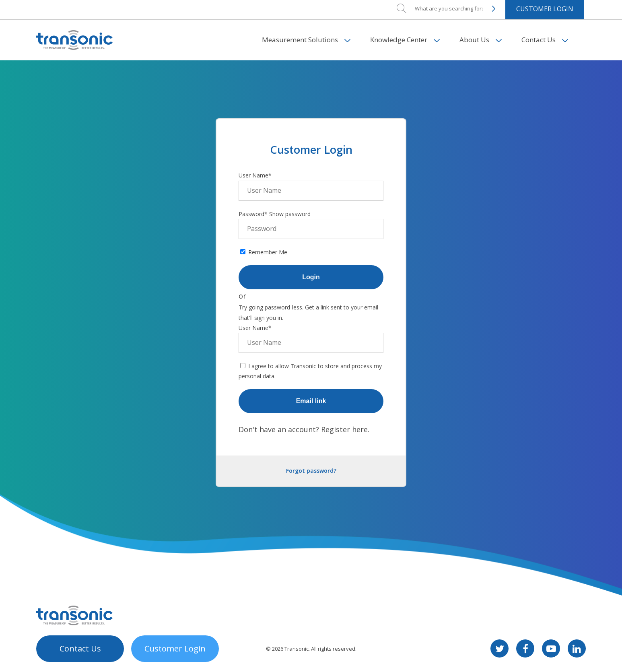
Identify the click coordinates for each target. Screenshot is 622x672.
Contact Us (80, 648)
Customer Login (175, 648)
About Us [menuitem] (474, 20)
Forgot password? (311, 471)
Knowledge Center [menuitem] (399, 20)
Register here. (345, 429)
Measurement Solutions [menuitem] (300, 20)
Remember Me (268, 252)
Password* (253, 214)
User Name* (255, 175)
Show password (290, 214)
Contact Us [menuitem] (539, 20)
